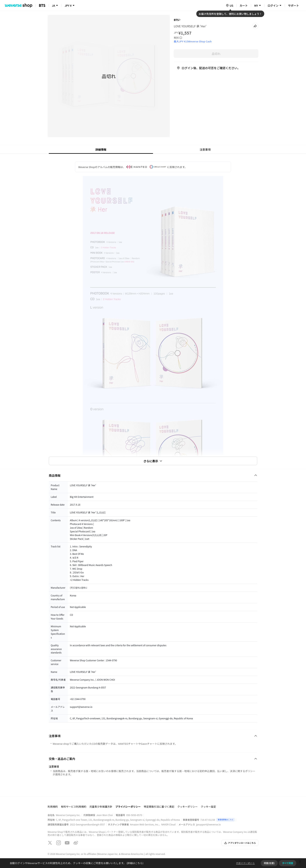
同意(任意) (269, 863)
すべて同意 (288, 863)
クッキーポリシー (188, 807)
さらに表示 (153, 461)
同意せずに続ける (246, 863)
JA (53, 5)
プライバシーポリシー (128, 807)
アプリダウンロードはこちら (240, 843)
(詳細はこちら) (135, 863)
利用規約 (53, 807)
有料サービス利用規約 (74, 807)
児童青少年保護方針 (101, 807)
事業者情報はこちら (225, 820)
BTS (176, 20)
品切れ (216, 54)
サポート (294, 5)
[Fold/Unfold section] (153, 475)
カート (244, 5)
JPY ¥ (68, 5)
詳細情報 (101, 149)
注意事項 (205, 149)
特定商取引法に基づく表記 (159, 807)
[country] (229, 5)
